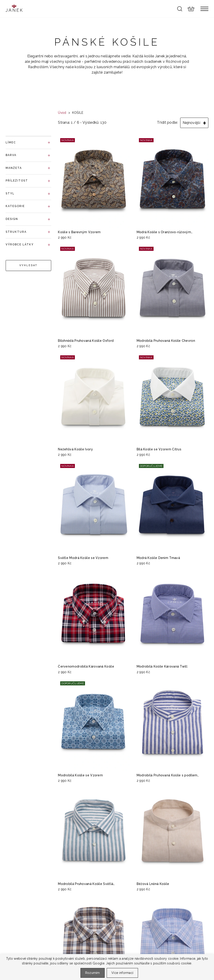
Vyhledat (28, 265)
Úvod (62, 113)
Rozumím (93, 973)
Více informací (122, 973)
